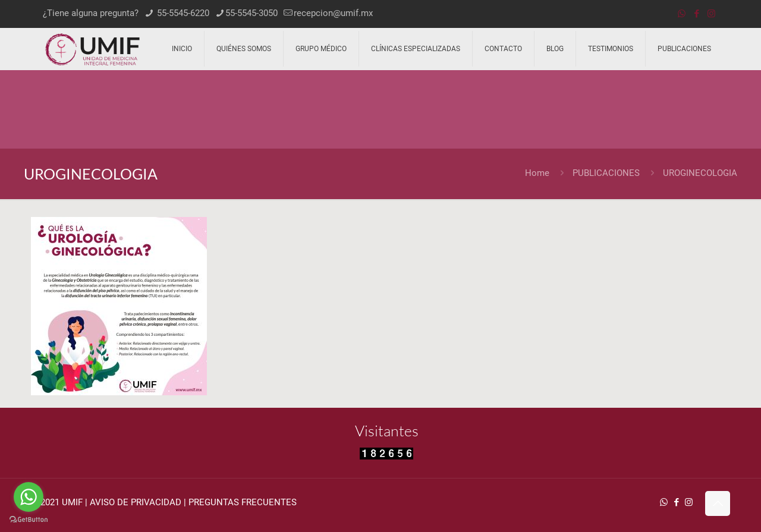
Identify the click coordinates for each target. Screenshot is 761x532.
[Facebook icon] (696, 14)
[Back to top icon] (718, 503)
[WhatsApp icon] (682, 14)
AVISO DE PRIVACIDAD (136, 502)
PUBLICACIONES (606, 173)
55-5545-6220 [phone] (182, 13)
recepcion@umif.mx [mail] (333, 13)
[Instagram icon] (711, 14)
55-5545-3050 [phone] (251, 13)
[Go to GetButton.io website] (29, 520)
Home (537, 173)
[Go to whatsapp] (29, 497)
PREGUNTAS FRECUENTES (243, 502)
